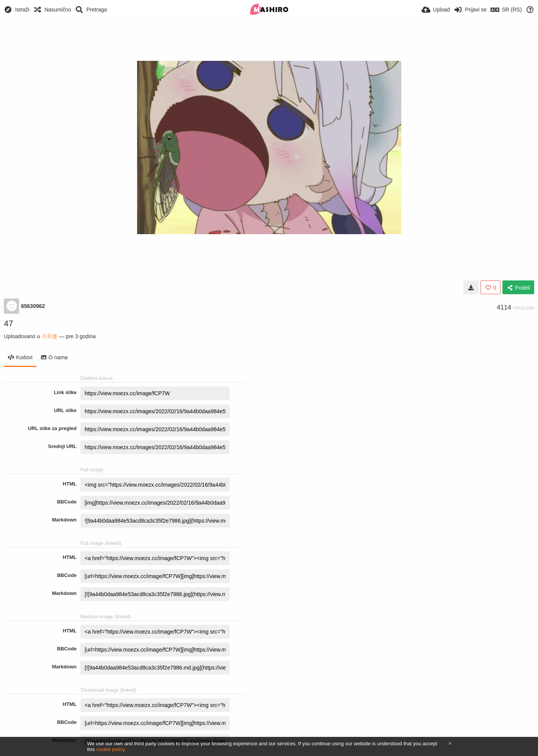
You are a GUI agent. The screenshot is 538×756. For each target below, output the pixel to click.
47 (8, 323)
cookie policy (110, 749)
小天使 (49, 336)
